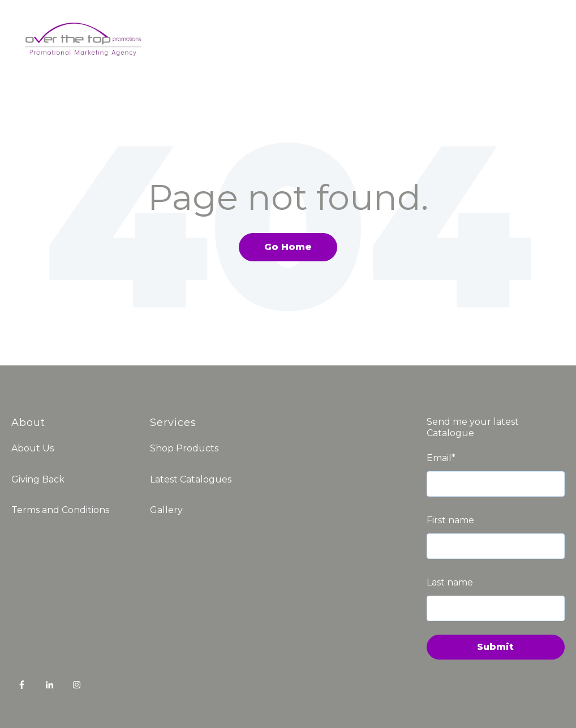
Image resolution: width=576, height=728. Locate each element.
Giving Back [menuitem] (38, 479)
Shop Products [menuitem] (184, 448)
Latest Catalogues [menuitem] (191, 479)
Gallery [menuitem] (166, 510)
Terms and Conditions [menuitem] (60, 510)
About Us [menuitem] (33, 448)
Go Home (288, 247)
